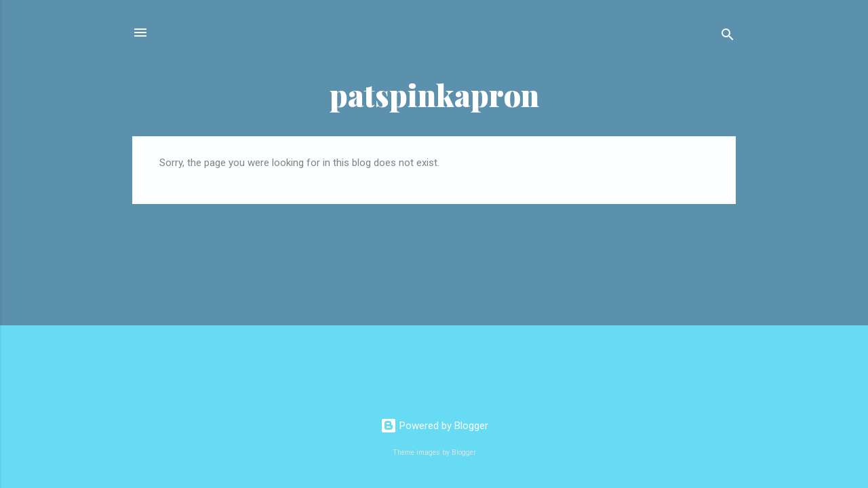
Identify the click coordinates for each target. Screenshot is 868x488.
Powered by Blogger (434, 426)
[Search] (728, 37)
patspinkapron (434, 95)
